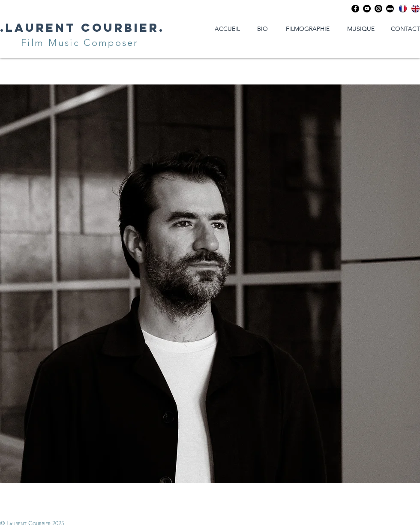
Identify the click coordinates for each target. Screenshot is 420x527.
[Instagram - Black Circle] (378, 9)
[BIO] (262, 29)
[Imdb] (390, 9)
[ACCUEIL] (227, 29)
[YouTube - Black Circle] (367, 9)
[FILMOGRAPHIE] (308, 29)
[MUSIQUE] (361, 29)
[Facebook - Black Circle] (355, 9)
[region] (210, 284)
